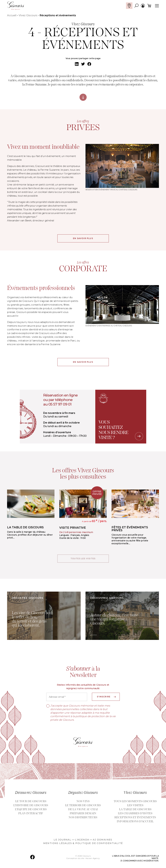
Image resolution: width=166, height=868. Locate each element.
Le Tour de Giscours (31, 803)
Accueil (12, 15)
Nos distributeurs (83, 819)
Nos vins (83, 803)
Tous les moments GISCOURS (135, 803)
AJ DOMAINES (103, 841)
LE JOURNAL (62, 841)
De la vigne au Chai (83, 811)
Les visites (135, 807)
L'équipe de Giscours (31, 811)
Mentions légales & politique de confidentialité (83, 844)
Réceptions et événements (135, 819)
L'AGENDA (82, 841)
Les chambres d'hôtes (135, 815)
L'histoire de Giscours (31, 807)
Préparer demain (83, 815)
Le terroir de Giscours (83, 807)
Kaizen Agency (93, 860)
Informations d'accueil (135, 823)
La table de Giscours (135, 811)
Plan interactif (31, 815)
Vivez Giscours (28, 15)
